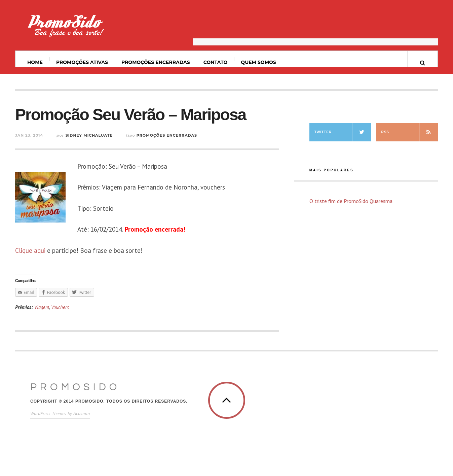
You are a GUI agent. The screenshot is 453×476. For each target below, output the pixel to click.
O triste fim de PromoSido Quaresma (351, 201)
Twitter (343, 132)
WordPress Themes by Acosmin (60, 413)
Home (35, 62)
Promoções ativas (82, 62)
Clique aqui (30, 250)
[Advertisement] (315, 29)
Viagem (42, 307)
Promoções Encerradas (156, 62)
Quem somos (258, 62)
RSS (409, 132)
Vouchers (60, 307)
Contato (216, 62)
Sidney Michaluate (89, 135)
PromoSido (75, 387)
